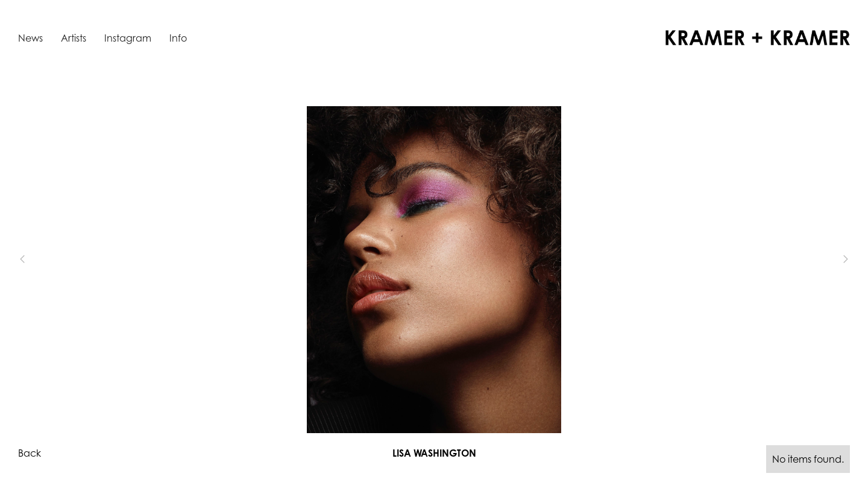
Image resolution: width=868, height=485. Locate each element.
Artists (74, 38)
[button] (42, 259)
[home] (758, 38)
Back (30, 453)
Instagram (128, 38)
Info (178, 38)
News (30, 38)
